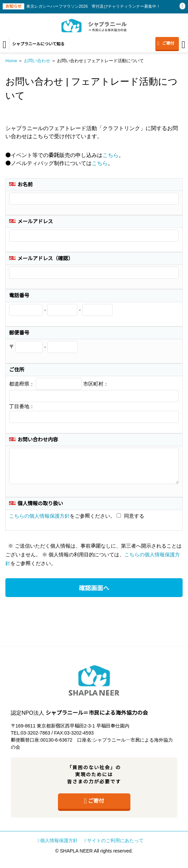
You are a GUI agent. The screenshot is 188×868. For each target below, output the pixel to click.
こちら (111, 155)
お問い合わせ (37, 61)
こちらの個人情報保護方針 (39, 516)
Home (11, 61)
